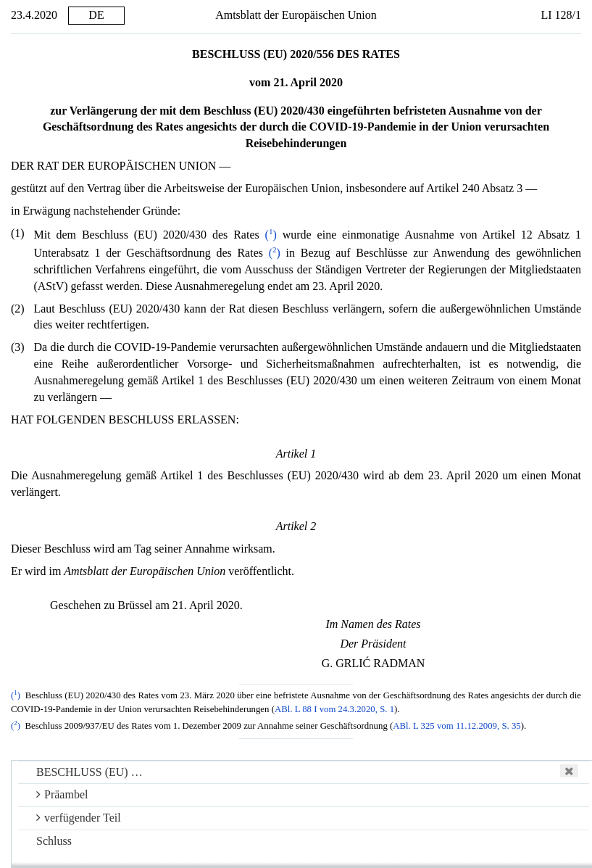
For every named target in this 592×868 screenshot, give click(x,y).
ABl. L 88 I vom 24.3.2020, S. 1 (334, 709)
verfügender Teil (79, 818)
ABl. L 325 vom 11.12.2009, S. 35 (456, 726)
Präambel (62, 794)
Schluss (54, 841)
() (271, 235)
